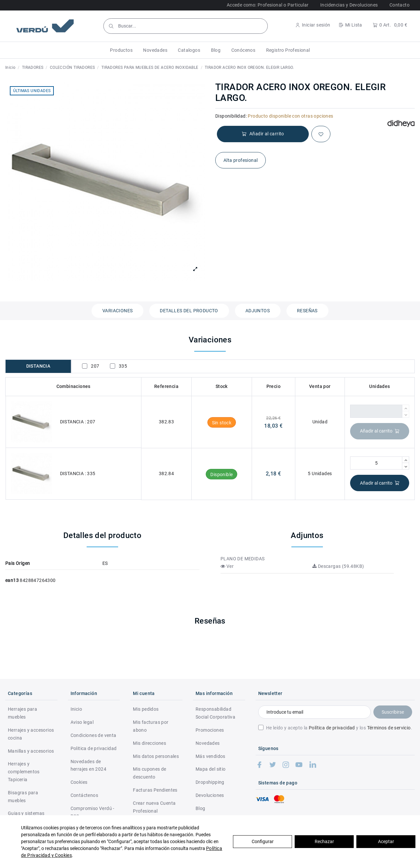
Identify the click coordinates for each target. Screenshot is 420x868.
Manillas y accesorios (31, 751)
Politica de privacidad (94, 748)
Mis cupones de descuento (150, 773)
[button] (121, 50)
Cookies (79, 782)
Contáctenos (84, 795)
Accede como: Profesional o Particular (268, 5)
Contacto (399, 5)
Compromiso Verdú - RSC (93, 812)
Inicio (76, 709)
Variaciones (117, 311)
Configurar (263, 841)
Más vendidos (210, 756)
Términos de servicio (389, 728)
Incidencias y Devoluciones (349, 5)
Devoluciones (210, 795)
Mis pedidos (146, 709)
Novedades (208, 743)
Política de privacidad (332, 728)
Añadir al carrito (380, 431)
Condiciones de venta (94, 735)
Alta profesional (241, 160)
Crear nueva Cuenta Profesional (154, 807)
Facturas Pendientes (155, 790)
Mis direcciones (149, 743)
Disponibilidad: (231, 116)
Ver (227, 566)
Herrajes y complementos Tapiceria (24, 772)
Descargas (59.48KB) (338, 566)
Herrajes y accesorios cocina (31, 734)
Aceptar (386, 841)
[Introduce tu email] (315, 712)
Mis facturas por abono (151, 726)
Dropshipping (210, 782)
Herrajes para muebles (22, 713)
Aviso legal (82, 722)
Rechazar (324, 841)
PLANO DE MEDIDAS (242, 559)
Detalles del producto (189, 311)
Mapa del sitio (211, 769)
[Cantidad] (376, 411)
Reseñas (307, 311)
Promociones (210, 730)
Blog (200, 808)
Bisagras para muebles (23, 797)
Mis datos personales (156, 756)
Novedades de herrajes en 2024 (88, 765)
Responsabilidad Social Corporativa (215, 713)
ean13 (12, 580)
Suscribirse (393, 712)
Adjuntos (258, 311)
